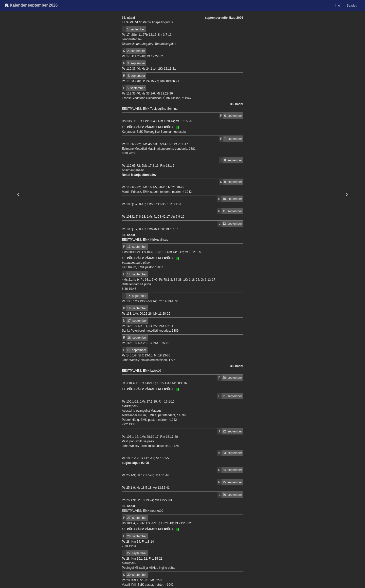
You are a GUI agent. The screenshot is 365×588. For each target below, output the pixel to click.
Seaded (352, 6)
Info (337, 6)
